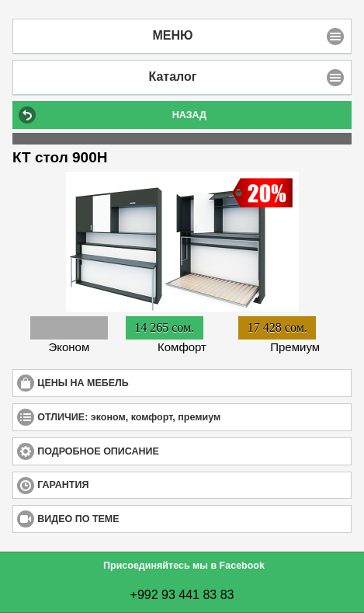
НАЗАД (189, 115)
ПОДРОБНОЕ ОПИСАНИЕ (155, 451)
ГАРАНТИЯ (120, 484)
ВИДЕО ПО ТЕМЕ (135, 519)
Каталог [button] (173, 77)
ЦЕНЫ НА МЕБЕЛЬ (139, 383)
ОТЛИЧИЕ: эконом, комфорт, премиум (185, 417)
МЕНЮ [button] (172, 35)
